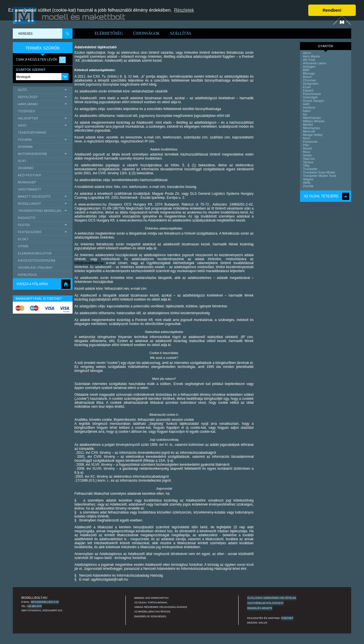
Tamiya (308, 162)
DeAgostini (311, 84)
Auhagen (309, 67)
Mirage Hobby (313, 135)
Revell (307, 148)
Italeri (307, 111)
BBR (306, 70)
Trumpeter (310, 169)
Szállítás (181, 33)
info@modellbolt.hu (89, 263)
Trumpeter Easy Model (319, 172)
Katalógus (27, 275)
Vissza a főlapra (32, 284)
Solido (307, 155)
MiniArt (308, 125)
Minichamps (311, 128)
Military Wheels (314, 121)
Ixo (305, 114)
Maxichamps (312, 118)
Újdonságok (146, 33)
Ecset (23, 239)
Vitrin (23, 246)
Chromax (309, 80)
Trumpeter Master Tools (320, 176)
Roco (307, 152)
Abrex (307, 53)
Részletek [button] (184, 10)
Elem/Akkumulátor (35, 253)
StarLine (309, 159)
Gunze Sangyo (313, 101)
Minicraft (309, 131)
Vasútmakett (30, 189)
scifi (22, 161)
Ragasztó (27, 218)
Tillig (306, 165)
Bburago (309, 73)
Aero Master (312, 56)
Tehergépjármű (32, 132)
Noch (307, 138)
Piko (306, 145)
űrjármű (26, 168)
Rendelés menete (260, 608)
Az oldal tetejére (321, 196)
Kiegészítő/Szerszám (37, 260)
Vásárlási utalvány (35, 268)
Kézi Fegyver (29, 175)
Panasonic (310, 142)
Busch (307, 77)
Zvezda (308, 186)
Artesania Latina (314, 63)
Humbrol (309, 107)
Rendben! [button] (332, 10)
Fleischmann (312, 94)
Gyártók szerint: (31, 70)
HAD (306, 104)
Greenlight (310, 97)
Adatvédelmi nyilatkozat (265, 603)
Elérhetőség (109, 33)
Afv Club (309, 60)
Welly (307, 183)
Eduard (308, 90)
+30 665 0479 (35, 606)
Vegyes (308, 179)
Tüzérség (27, 111)
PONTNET (287, 618)
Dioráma (25, 147)
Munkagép (27, 182)
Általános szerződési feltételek (272, 598)
